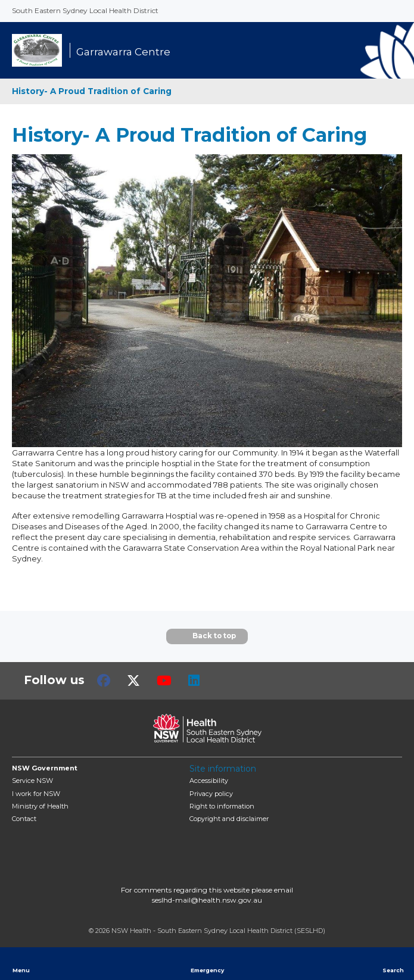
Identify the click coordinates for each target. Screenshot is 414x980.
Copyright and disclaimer (229, 819)
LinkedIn (194, 681)
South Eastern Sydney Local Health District (85, 10)
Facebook (104, 681)
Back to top (207, 636)
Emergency (207, 963)
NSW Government (45, 768)
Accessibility (209, 781)
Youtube (164, 681)
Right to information (222, 806)
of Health (40, 806)
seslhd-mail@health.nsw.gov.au (207, 900)
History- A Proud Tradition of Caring (92, 91)
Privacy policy (211, 794)
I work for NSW (36, 794)
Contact (24, 819)
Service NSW (32, 781)
